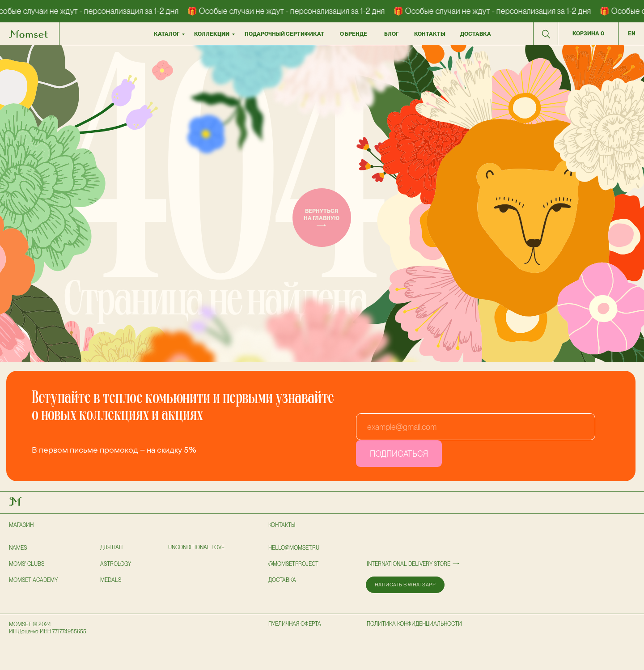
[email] (476, 427)
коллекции (212, 34)
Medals (111, 580)
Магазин (21, 525)
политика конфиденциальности (414, 624)
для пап (111, 547)
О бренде (354, 34)
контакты (430, 34)
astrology (116, 564)
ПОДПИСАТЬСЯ (399, 454)
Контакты (282, 525)
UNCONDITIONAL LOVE (196, 547)
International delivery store (409, 564)
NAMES (18, 548)
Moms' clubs (27, 564)
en (632, 34)
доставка (476, 34)
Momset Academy (33, 580)
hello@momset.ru (294, 548)
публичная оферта (295, 624)
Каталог (167, 34)
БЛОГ (391, 34)
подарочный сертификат (284, 34)
